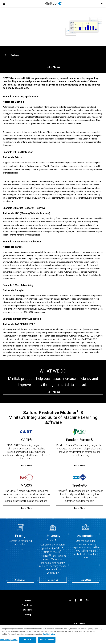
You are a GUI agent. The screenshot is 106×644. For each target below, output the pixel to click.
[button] (102, 4)
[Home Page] (53, 4)
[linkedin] (70, 600)
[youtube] (81, 600)
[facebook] (75, 600)
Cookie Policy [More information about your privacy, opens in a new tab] (49, 634)
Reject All (28, 640)
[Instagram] (87, 600)
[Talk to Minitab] (53, 67)
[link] (27, 601)
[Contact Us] (20, 580)
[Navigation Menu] (4, 4)
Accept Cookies (47, 640)
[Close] (102, 629)
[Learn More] (26, 466)
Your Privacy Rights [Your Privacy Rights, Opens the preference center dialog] (9, 640)
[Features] (53, 55)
